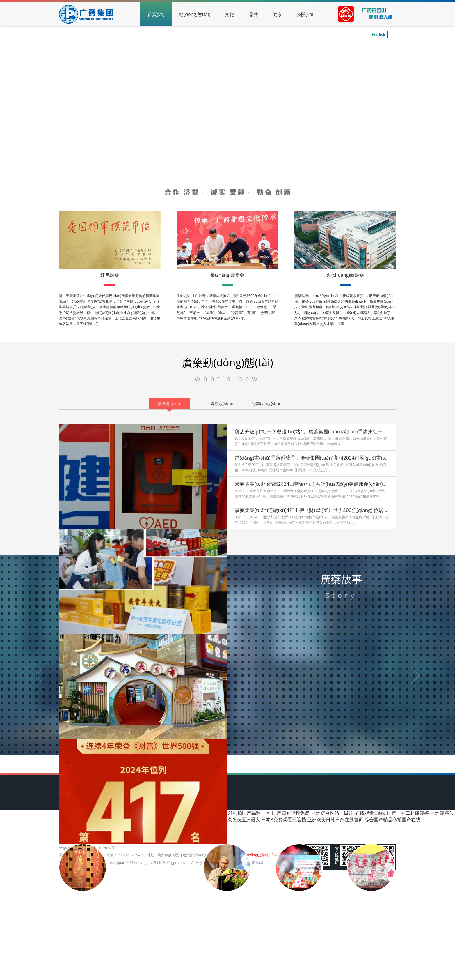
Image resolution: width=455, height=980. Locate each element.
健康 (277, 14)
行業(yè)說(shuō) (267, 404)
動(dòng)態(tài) (194, 14)
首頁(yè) (156, 14)
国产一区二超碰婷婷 (408, 813)
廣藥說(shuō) (169, 404)
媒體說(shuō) (223, 404)
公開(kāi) (306, 14)
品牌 (253, 14)
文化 (230, 14)
